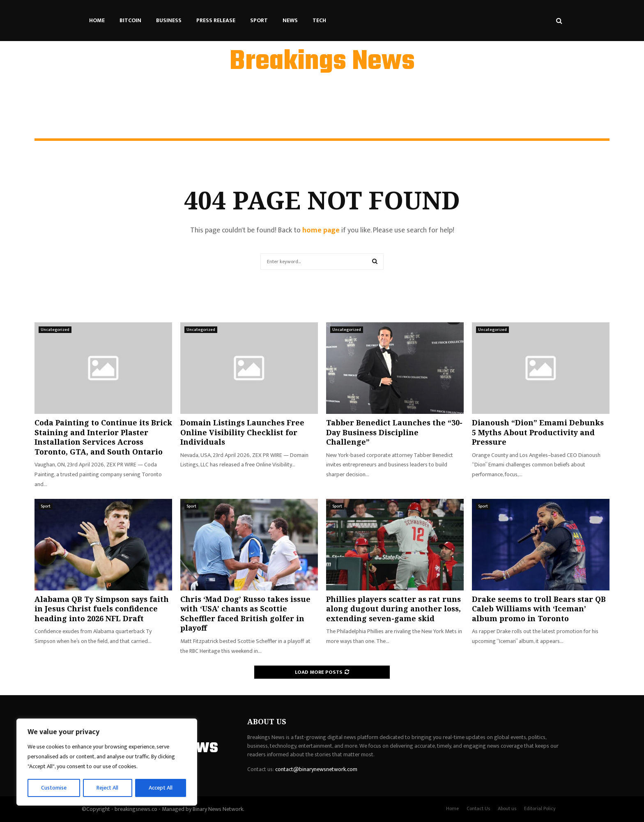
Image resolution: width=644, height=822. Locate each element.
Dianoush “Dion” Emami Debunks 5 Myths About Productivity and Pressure (538, 432)
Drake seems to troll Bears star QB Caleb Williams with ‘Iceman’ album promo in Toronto (539, 609)
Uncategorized (55, 330)
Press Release (216, 20)
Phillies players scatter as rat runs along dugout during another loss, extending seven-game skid (393, 609)
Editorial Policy (540, 808)
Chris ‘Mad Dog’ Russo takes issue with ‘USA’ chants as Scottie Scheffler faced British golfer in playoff (245, 613)
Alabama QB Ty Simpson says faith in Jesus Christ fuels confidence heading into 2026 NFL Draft (102, 609)
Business (169, 20)
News (290, 20)
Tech (319, 20)
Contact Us (478, 808)
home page (321, 230)
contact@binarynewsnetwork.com (316, 769)
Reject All (108, 788)
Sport (259, 20)
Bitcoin (130, 20)
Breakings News (322, 62)
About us (507, 808)
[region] (107, 762)
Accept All (161, 788)
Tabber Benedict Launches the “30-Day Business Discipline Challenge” (394, 432)
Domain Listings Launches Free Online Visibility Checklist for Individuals (242, 432)
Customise (54, 788)
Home (97, 20)
